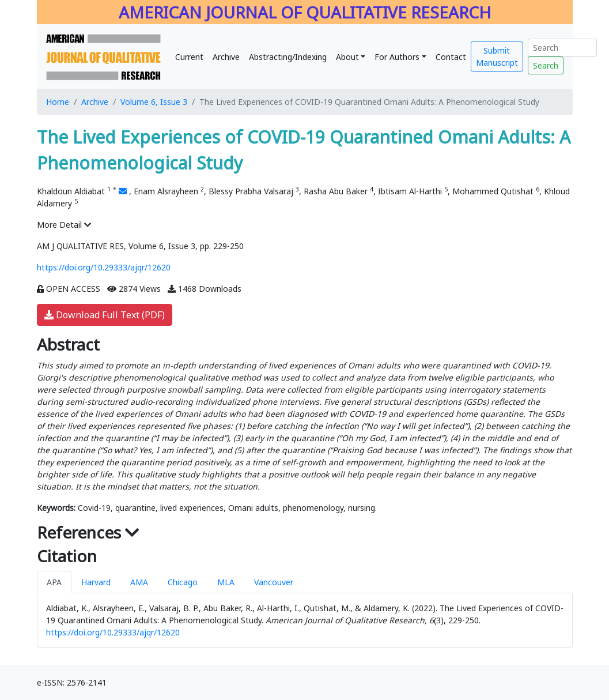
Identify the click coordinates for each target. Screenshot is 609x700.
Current (189, 57)
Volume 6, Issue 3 (154, 102)
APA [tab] (54, 582)
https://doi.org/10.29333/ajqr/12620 (104, 267)
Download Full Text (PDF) (105, 315)
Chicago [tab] (183, 582)
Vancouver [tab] (274, 582)
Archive (226, 57)
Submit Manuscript (497, 57)
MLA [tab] (226, 582)
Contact (451, 57)
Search (546, 65)
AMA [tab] (139, 582)
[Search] (562, 48)
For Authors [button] (397, 57)
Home (58, 102)
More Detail (64, 225)
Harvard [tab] (96, 582)
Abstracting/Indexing (288, 57)
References (88, 532)
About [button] (347, 57)
